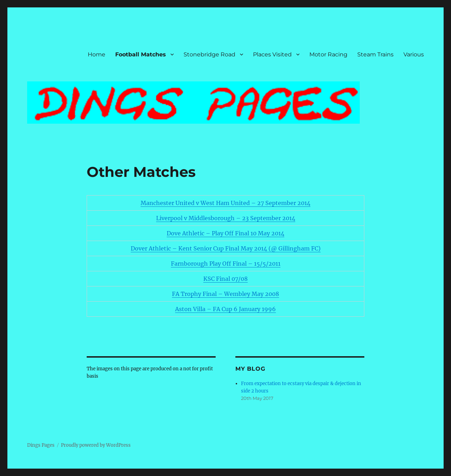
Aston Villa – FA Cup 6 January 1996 (225, 309)
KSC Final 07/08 (225, 279)
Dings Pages (41, 445)
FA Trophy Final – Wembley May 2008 (225, 294)
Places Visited (272, 54)
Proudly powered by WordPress (96, 445)
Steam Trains (375, 54)
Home (97, 54)
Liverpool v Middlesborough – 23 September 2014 (226, 218)
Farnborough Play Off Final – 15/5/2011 (226, 264)
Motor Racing (328, 54)
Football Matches (141, 54)
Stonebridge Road (209, 54)
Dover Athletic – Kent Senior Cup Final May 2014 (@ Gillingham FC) (226, 248)
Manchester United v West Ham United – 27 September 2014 (225, 203)
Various (414, 54)
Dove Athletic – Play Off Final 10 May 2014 (225, 233)
